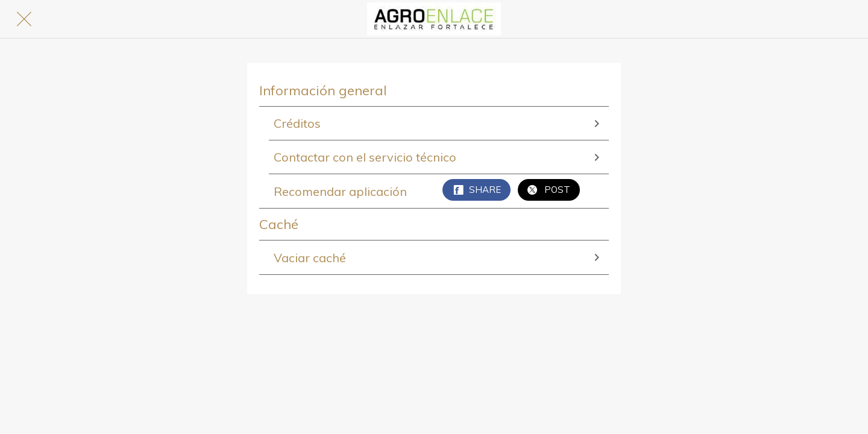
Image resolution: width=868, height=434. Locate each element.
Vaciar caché (439, 258)
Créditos (439, 123)
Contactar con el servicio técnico (439, 157)
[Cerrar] (24, 19)
